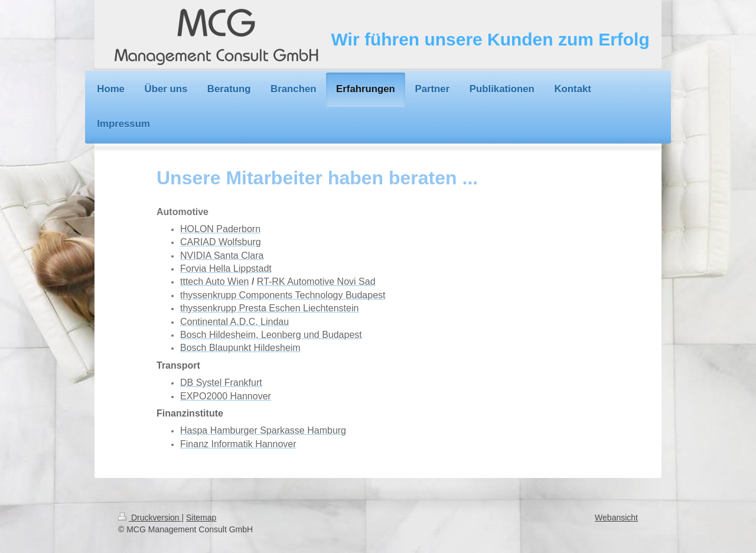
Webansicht (616, 518)
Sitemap (201, 518)
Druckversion (150, 518)
